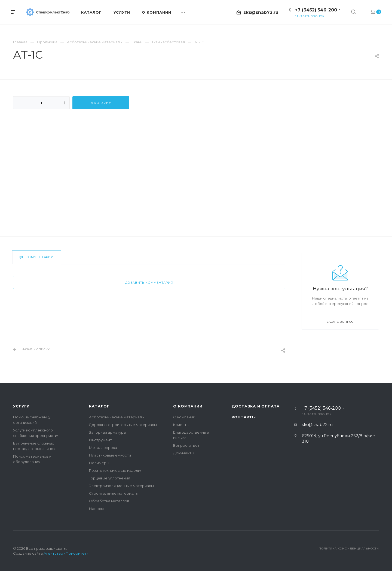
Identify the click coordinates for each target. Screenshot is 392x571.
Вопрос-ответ (186, 445)
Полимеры (99, 463)
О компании (188, 406)
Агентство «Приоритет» (66, 553)
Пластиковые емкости (110, 455)
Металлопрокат (104, 448)
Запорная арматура (107, 432)
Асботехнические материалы (117, 417)
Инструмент (100, 440)
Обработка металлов (109, 501)
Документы (184, 453)
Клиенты (181, 425)
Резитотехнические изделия (116, 470)
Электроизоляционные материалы (121, 486)
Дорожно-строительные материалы (123, 425)
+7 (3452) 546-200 (316, 10)
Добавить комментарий (149, 283)
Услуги (21, 406)
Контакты (244, 417)
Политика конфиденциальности (349, 549)
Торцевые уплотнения (110, 478)
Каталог (99, 406)
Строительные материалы (114, 493)
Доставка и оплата (256, 406)
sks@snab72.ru (261, 12)
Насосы (96, 509)
